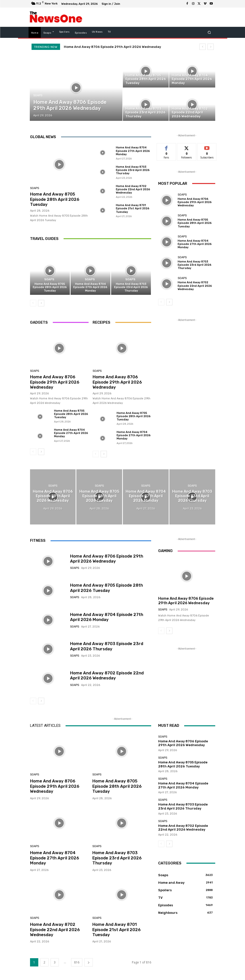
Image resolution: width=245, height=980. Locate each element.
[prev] (203, 47)
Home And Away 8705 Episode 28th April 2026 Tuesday (55, 199)
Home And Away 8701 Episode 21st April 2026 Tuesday (133, 208)
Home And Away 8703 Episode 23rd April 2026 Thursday (133, 170)
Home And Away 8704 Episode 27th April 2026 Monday (133, 151)
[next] (211, 47)
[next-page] (41, 303)
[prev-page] (33, 303)
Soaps (38, 95)
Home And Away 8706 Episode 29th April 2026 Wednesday (112, 47)
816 (77, 962)
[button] (209, 32)
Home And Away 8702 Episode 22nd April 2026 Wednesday (133, 189)
